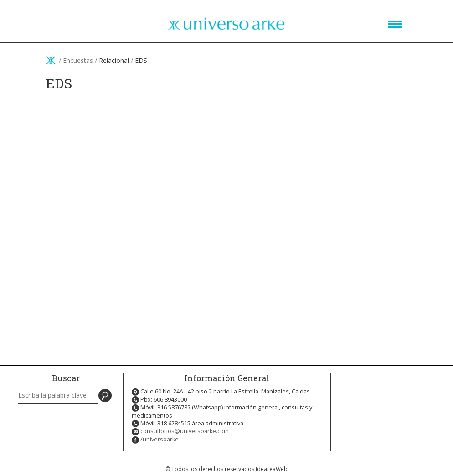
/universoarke (160, 439)
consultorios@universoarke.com (185, 431)
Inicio (51, 60)
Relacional (114, 60)
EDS (141, 60)
